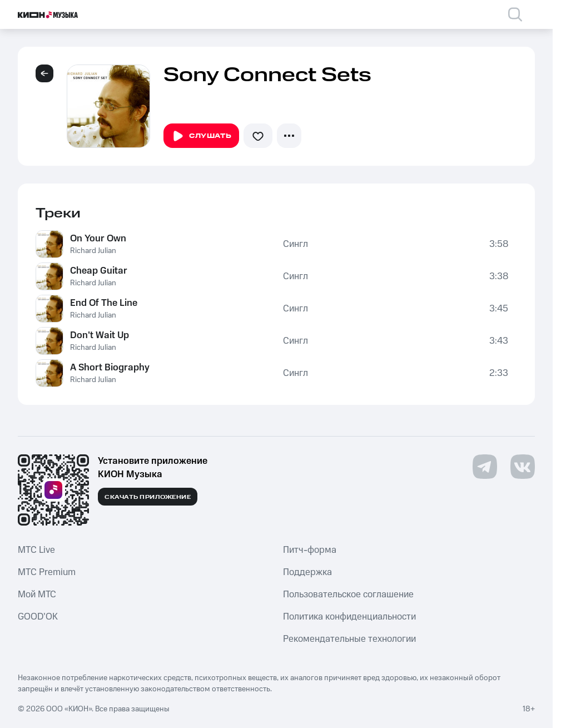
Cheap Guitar (99, 271)
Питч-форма (310, 550)
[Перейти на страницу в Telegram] (485, 467)
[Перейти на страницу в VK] (523, 467)
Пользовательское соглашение (348, 595)
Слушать (201, 136)
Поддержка (307, 572)
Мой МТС (37, 595)
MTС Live (36, 550)
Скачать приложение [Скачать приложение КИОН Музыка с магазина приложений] (148, 497)
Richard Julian (93, 251)
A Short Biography (110, 368)
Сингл (296, 244)
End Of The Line (104, 303)
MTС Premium (47, 572)
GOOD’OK (38, 617)
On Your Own (98, 239)
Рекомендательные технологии (349, 639)
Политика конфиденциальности (349, 617)
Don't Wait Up (100, 335)
